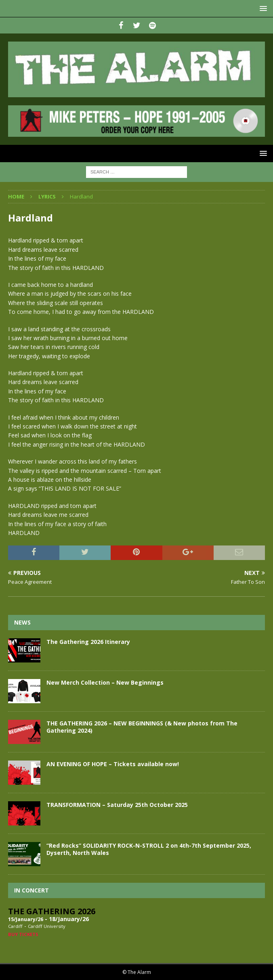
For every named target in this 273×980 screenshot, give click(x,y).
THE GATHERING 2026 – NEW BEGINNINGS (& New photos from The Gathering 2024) (142, 727)
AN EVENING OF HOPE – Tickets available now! (113, 764)
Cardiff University (47, 926)
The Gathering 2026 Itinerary (88, 642)
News (22, 622)
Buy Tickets (23, 934)
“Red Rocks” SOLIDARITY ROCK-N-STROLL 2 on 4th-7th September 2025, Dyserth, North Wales (149, 849)
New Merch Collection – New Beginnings (105, 682)
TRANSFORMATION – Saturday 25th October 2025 (117, 805)
